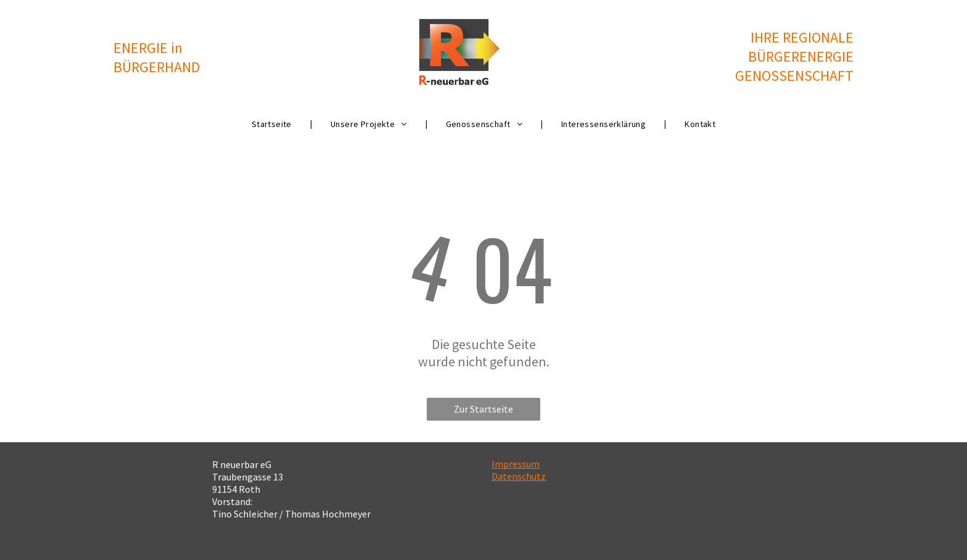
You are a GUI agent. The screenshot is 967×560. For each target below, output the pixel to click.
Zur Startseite (483, 409)
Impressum (516, 464)
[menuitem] (273, 124)
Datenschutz (519, 476)
